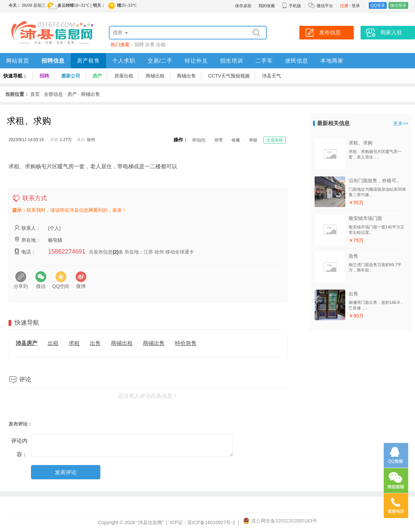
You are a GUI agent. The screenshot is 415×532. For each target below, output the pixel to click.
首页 (35, 94)
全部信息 (53, 94)
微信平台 (325, 6)
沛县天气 (271, 76)
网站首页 (18, 61)
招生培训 (232, 61)
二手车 (264, 61)
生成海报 (275, 140)
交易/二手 (160, 61)
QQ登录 (378, 5)
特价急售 (186, 343)
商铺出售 (186, 76)
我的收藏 (267, 6)
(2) (115, 252)
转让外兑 (196, 61)
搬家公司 (71, 76)
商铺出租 (155, 76)
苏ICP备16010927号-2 (211, 522)
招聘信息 (53, 61)
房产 (97, 76)
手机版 (292, 6)
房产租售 (88, 61)
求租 (74, 343)
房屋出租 (124, 76)
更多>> (401, 123)
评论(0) (199, 140)
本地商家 (332, 61)
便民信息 (297, 61)
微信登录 (398, 5)
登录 (356, 6)
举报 (253, 140)
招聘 (139, 45)
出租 (161, 45)
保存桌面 (243, 6)
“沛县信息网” (150, 522)
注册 (344, 6)
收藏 (236, 140)
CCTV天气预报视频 (229, 76)
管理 (218, 140)
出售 (150, 45)
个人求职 (124, 61)
